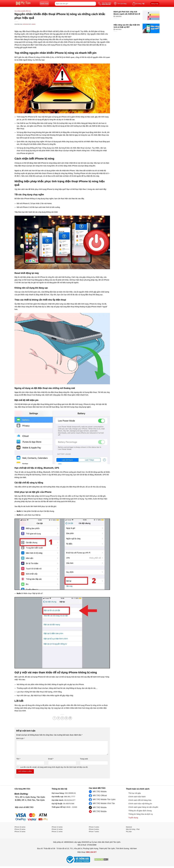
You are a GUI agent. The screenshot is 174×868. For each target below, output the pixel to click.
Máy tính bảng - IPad (133, 829)
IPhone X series (94, 827)
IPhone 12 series (57, 829)
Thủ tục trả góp (135, 793)
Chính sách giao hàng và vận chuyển (143, 807)
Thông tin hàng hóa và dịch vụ (141, 814)
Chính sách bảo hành (137, 797)
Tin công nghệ (20, 11)
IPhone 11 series (57, 832)
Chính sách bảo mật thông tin (140, 804)
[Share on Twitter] (58, 718)
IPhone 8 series (94, 829)
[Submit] (94, 4)
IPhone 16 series (20, 827)
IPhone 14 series (20, 832)
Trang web (84, 759)
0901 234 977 (91, 852)
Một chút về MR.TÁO (24, 807)
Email (51, 759)
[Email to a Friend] (62, 718)
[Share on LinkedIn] (70, 718)
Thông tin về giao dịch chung (140, 811)
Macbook (129, 827)
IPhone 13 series (57, 827)
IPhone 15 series (20, 829)
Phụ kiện (129, 832)
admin (33, 24)
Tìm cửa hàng (122, 4)
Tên (18, 759)
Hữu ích (28, 11)
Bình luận (20, 738)
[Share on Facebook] (54, 718)
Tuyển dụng (133, 818)
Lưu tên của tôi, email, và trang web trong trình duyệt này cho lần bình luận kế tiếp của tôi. (54, 767)
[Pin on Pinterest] (66, 718)
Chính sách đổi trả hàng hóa (140, 800)
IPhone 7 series (94, 832)
